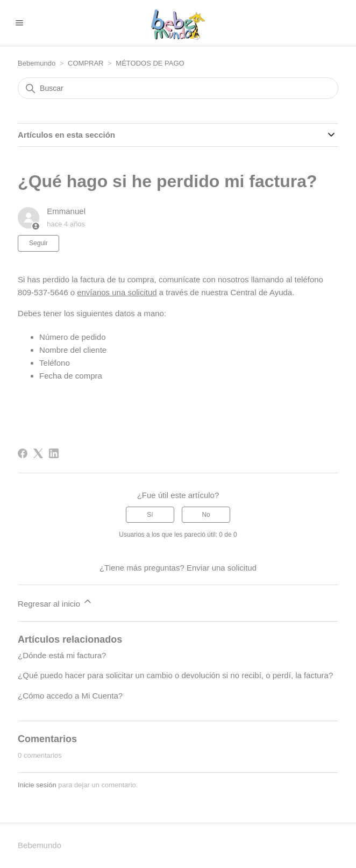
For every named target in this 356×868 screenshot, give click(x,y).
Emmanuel (66, 211)
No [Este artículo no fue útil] (206, 515)
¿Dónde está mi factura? (62, 655)
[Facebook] (23, 453)
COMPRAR (87, 63)
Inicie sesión (37, 785)
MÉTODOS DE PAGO (150, 63)
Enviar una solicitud (222, 568)
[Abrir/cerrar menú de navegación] (19, 23)
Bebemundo (38, 63)
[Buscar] (178, 88)
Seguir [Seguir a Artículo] (38, 243)
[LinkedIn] (54, 453)
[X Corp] (38, 453)
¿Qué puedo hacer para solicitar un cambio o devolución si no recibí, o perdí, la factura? (175, 675)
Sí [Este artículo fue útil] (150, 515)
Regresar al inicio (55, 602)
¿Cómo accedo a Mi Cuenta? (70, 696)
